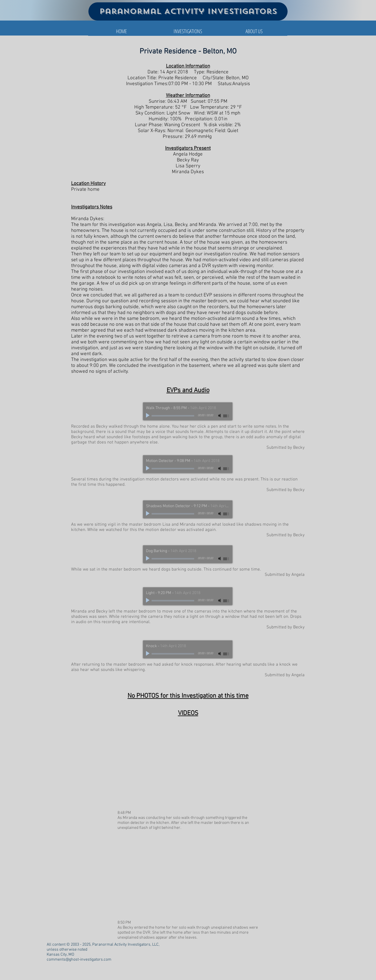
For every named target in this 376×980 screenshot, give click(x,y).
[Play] (148, 416)
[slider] (226, 416)
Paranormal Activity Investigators (188, 11)
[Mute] (220, 416)
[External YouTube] (188, 766)
